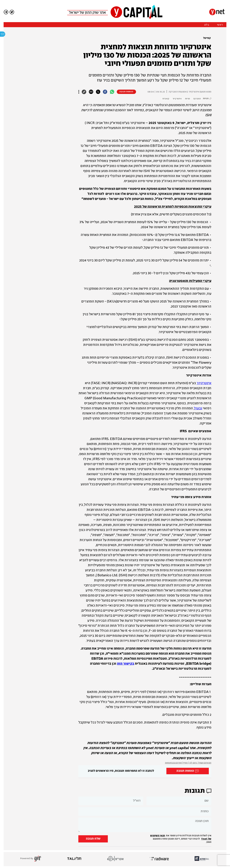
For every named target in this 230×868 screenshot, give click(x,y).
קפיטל (207, 38)
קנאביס (166, 99)
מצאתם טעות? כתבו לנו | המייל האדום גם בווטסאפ (188, 763)
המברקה (197, 99)
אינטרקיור (177, 99)
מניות (187, 99)
